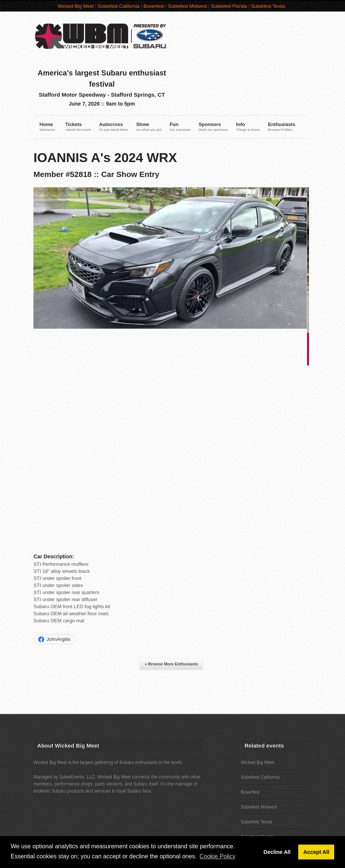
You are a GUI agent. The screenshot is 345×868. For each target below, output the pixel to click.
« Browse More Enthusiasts (173, 621)
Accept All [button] (316, 852)
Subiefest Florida (230, 6)
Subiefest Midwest (189, 6)
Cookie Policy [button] (217, 856)
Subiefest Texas (269, 6)
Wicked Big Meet (77, 6)
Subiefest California (120, 6)
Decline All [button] (277, 852)
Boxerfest (155, 6)
